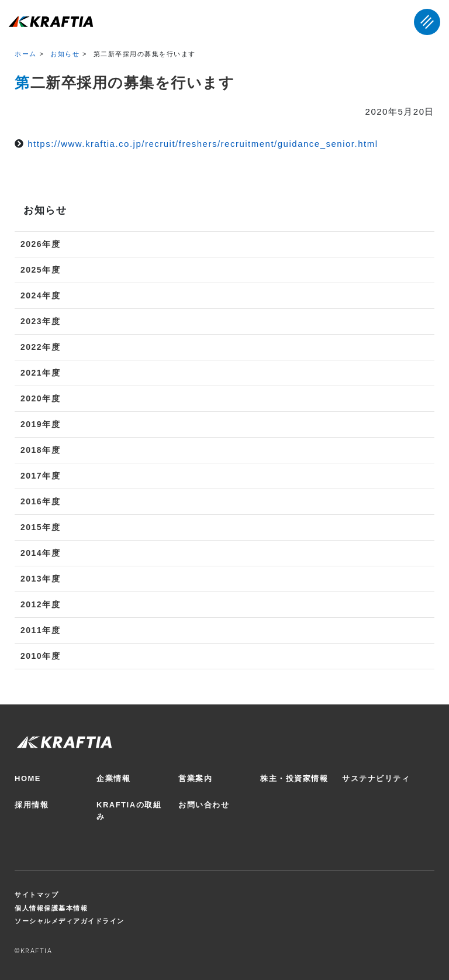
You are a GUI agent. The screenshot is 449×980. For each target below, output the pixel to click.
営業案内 (195, 778)
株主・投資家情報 (294, 778)
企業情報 (113, 778)
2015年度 (40, 527)
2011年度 (40, 630)
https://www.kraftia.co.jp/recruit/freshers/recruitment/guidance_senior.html (203, 144)
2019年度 (40, 424)
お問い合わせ (204, 805)
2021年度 (40, 373)
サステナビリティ (376, 778)
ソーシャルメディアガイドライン (70, 921)
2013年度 (40, 579)
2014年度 (40, 553)
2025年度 (40, 270)
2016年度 (40, 501)
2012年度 (40, 604)
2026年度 (40, 244)
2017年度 (40, 476)
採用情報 (32, 805)
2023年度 (40, 321)
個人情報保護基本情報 (51, 908)
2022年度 (40, 347)
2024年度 (40, 295)
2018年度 (40, 450)
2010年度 (40, 656)
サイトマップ (37, 895)
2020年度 (40, 398)
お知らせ (65, 54)
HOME (28, 778)
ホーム (26, 54)
